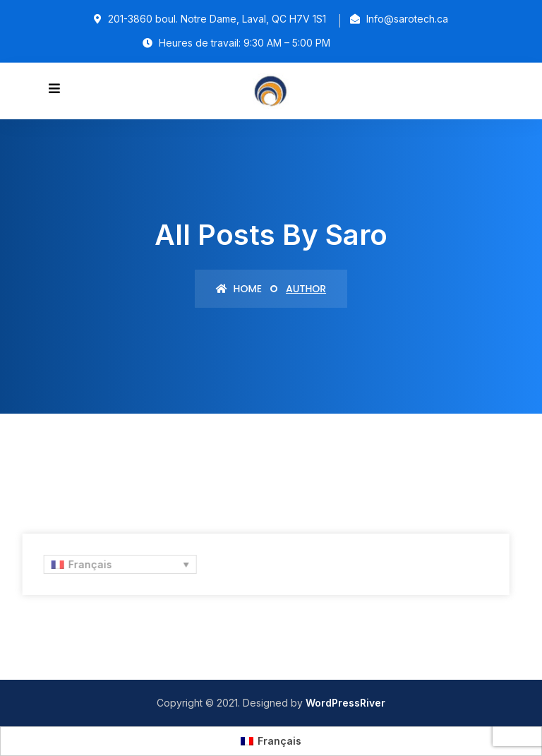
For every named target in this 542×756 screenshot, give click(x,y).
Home (239, 289)
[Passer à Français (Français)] (271, 741)
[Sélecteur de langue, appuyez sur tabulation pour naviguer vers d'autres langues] (118, 564)
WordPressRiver (345, 703)
